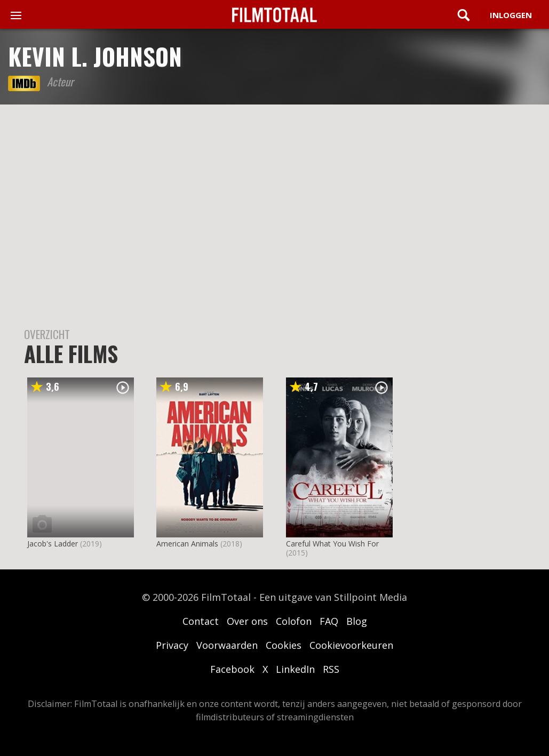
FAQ (329, 621)
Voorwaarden (227, 645)
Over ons (247, 621)
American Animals (187, 544)
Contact (201, 621)
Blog (357, 621)
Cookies (284, 645)
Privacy (172, 645)
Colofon (294, 621)
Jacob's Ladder (53, 544)
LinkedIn (295, 669)
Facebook (232, 669)
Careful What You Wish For (332, 544)
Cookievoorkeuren (351, 645)
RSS (331, 669)
